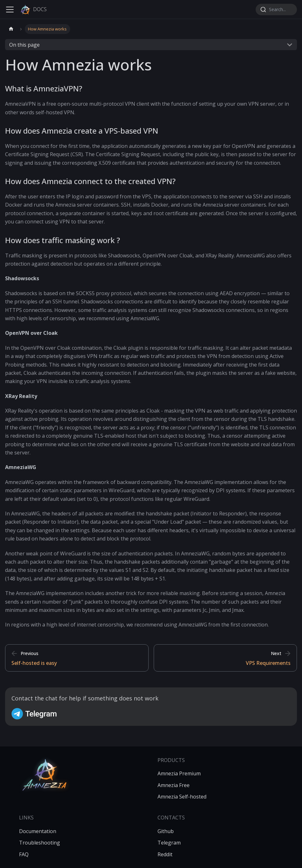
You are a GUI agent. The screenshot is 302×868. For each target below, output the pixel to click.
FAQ (24, 854)
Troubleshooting (40, 843)
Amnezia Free (174, 785)
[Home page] (11, 29)
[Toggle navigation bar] (10, 10)
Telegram (169, 843)
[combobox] (276, 10)
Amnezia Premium (179, 773)
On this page (24, 45)
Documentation (38, 831)
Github (166, 831)
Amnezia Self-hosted (182, 797)
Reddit (165, 854)
